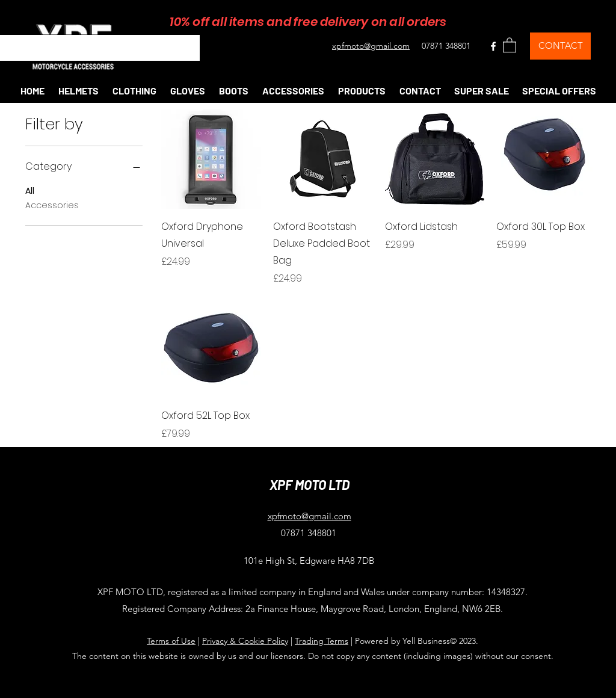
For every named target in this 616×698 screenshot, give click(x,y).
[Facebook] (493, 46)
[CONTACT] (560, 46)
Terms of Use (171, 641)
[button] (510, 45)
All (30, 190)
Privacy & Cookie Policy (245, 641)
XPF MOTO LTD (310, 484)
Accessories (52, 205)
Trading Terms (322, 641)
